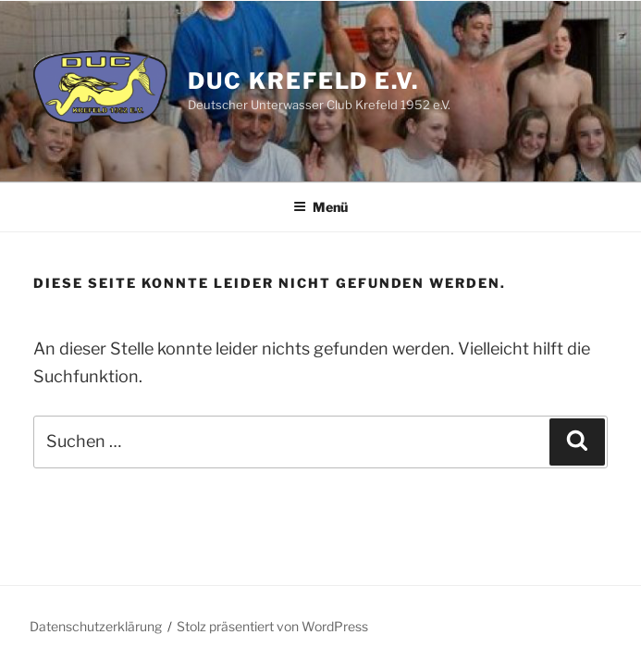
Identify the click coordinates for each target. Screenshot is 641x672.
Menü (320, 207)
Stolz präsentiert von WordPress (272, 626)
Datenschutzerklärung (96, 626)
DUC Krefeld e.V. (303, 81)
